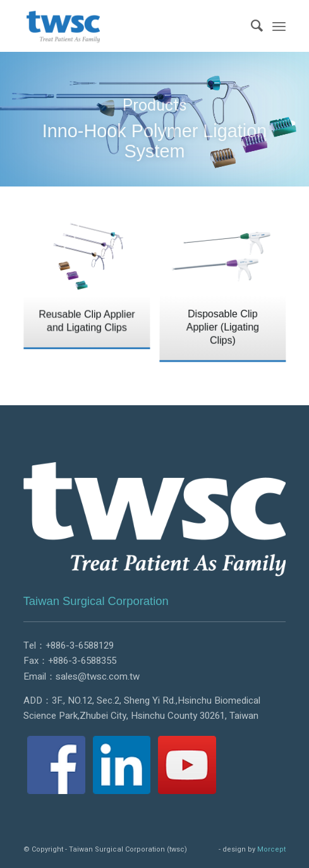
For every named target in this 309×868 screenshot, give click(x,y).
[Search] (251, 26)
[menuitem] (251, 26)
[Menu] (279, 26)
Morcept (271, 849)
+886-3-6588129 (80, 645)
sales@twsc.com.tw (98, 676)
